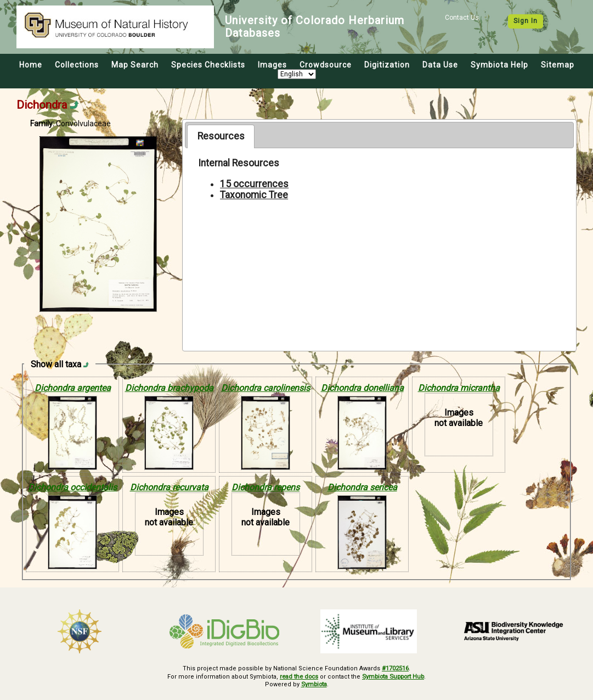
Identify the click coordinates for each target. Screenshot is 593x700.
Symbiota (314, 684)
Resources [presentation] (221, 136)
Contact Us (462, 18)
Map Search (135, 65)
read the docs (297, 676)
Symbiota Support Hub (394, 676)
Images (272, 65)
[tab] (221, 136)
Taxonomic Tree (254, 195)
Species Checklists (208, 65)
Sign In (526, 21)
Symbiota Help (499, 65)
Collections (77, 65)
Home (31, 65)
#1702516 (395, 668)
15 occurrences (254, 184)
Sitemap (558, 65)
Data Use (440, 65)
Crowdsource (326, 65)
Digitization (387, 65)
